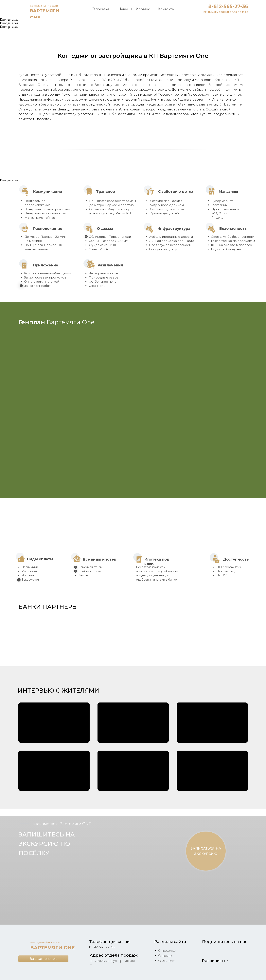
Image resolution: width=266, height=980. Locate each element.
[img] (23, 9)
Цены (123, 9)
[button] (33, 635)
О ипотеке (167, 961)
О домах (165, 956)
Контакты (166, 9)
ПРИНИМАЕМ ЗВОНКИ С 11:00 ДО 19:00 (226, 12)
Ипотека (143, 9)
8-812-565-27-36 (228, 6)
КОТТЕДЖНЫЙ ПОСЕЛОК (45, 6)
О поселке (100, 9)
